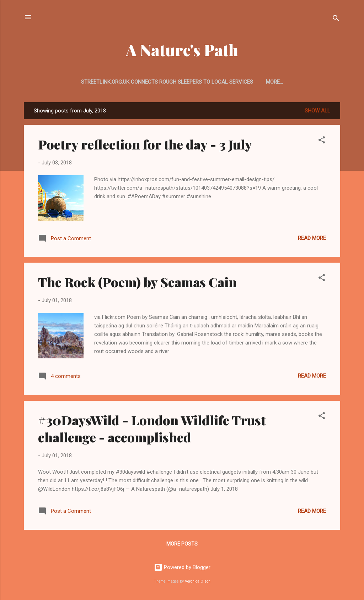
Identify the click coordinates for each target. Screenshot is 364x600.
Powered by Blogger (182, 567)
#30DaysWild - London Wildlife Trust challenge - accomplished (152, 428)
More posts (182, 544)
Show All (317, 111)
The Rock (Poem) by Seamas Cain (137, 282)
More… (274, 82)
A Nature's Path (182, 50)
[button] (322, 141)
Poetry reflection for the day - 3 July (145, 144)
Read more (312, 238)
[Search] (336, 19)
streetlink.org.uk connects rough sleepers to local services (167, 82)
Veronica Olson (198, 581)
